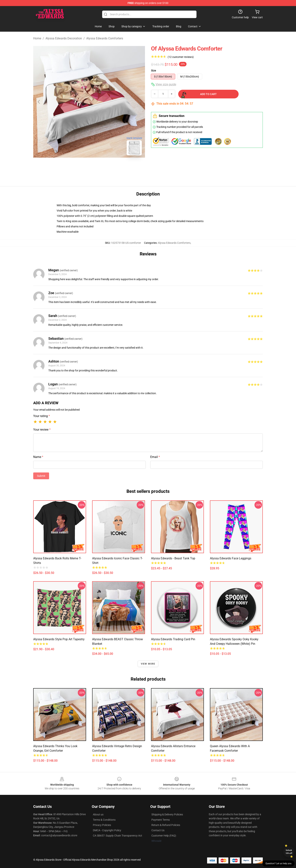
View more (148, 664)
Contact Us (158, 830)
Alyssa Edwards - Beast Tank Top (173, 558)
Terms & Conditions (104, 820)
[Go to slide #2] (99, 167)
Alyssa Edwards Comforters (105, 38)
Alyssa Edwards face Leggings (231, 558)
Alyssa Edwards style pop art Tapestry (59, 639)
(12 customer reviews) (181, 57)
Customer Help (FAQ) (164, 836)
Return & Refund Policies (166, 825)
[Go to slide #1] (79, 167)
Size (154, 71)
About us (98, 814)
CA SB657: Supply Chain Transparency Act (118, 836)
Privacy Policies (102, 825)
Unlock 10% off (289, 852)
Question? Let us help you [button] (278, 863)
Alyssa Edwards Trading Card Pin (173, 639)
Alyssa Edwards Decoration (64, 38)
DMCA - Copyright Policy (107, 830)
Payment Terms (161, 820)
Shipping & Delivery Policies (167, 814)
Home (37, 38)
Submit (41, 476)
